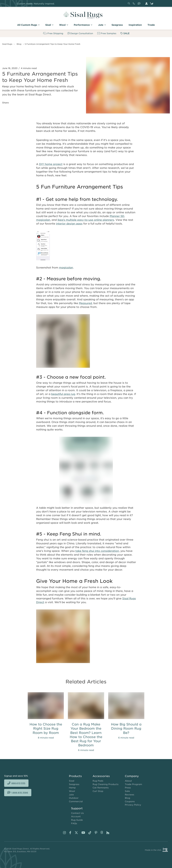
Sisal (72, 781)
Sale (127, 791)
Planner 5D (117, 216)
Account (76, 816)
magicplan (43, 220)
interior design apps (69, 224)
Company (132, 776)
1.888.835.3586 (140, 4)
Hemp (72, 787)
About (128, 781)
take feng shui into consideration (97, 551)
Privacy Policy (133, 805)
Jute (71, 794)
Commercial (76, 801)
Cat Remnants (101, 787)
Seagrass (74, 784)
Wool (72, 791)
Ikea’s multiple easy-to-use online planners (86, 220)
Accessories (101, 776)
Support (77, 808)
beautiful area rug (63, 394)
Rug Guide (77, 820)
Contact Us (77, 813)
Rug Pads (98, 781)
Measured (85, 303)
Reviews (129, 794)
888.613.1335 (134, 4)
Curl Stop (98, 791)
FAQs (74, 823)
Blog (19, 44)
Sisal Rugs (7, 44)
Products (75, 776)
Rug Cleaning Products (105, 784)
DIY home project (51, 164)
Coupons (130, 801)
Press (128, 787)
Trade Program (133, 784)
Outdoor (74, 798)
